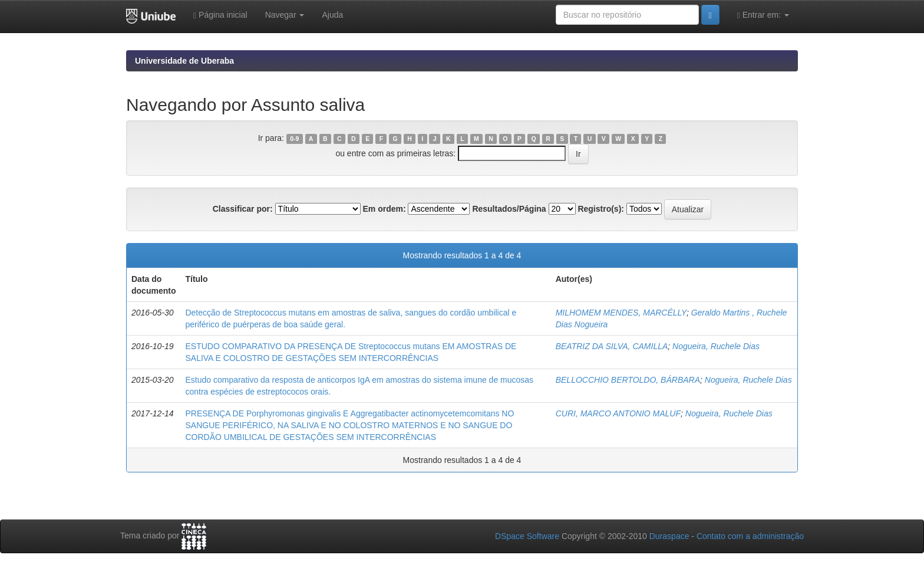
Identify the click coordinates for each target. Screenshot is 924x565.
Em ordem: (384, 209)
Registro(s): (601, 209)
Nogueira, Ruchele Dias (716, 346)
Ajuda (332, 15)
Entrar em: (763, 15)
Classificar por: (243, 209)
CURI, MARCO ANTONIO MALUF (618, 413)
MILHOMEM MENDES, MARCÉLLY (621, 313)
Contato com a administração (750, 536)
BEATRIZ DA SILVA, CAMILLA (612, 346)
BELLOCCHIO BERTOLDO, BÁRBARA (628, 380)
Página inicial (220, 15)
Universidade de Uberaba (184, 61)
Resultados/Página (509, 209)
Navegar (285, 15)
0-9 (294, 139)
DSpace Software (527, 536)
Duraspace (669, 536)
